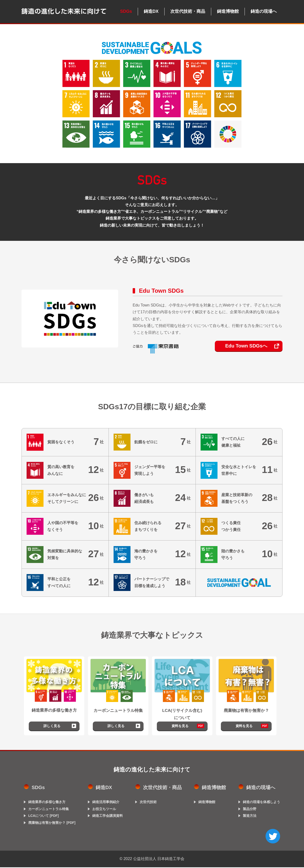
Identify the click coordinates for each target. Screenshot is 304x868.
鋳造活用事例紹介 (106, 803)
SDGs (126, 11)
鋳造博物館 (228, 11)
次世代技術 (148, 803)
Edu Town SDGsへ (246, 346)
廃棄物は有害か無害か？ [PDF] (52, 824)
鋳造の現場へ (264, 11)
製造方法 (250, 817)
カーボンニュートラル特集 (49, 810)
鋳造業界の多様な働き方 (47, 803)
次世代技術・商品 (188, 11)
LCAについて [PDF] (43, 817)
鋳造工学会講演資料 (108, 817)
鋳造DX (151, 11)
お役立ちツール (104, 810)
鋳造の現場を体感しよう (261, 803)
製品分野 (250, 810)
